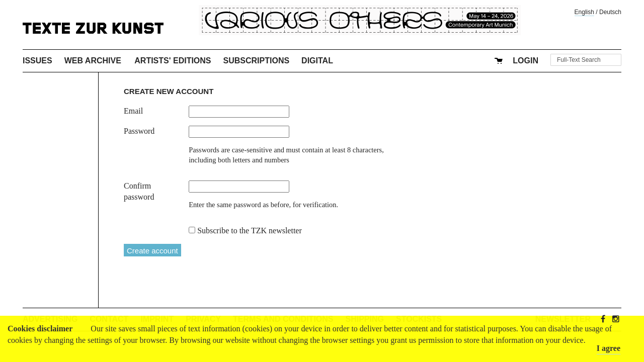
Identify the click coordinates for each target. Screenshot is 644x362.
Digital (317, 61)
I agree (609, 348)
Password (139, 131)
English (584, 12)
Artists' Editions (173, 61)
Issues (37, 61)
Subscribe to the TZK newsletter (250, 231)
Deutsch (610, 12)
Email (133, 111)
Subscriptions (257, 61)
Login (526, 61)
